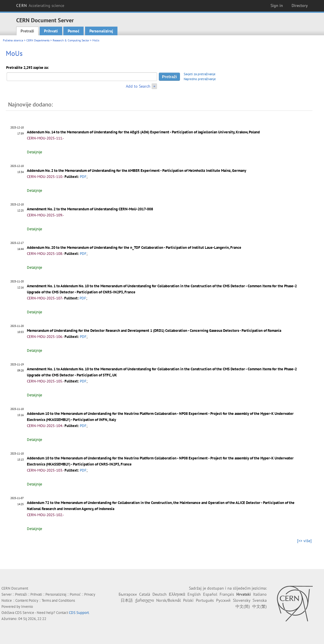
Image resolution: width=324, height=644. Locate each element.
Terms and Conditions (58, 600)
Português (205, 600)
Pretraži (27, 31)
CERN (40, 5)
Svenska (260, 600)
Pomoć (73, 31)
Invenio (27, 607)
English (194, 594)
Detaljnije (35, 152)
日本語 (127, 600)
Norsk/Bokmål (169, 600)
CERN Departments (38, 40)
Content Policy (27, 600)
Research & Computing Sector (71, 40)
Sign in (277, 5)
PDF (83, 177)
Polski (188, 600)
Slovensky (242, 600)
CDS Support (79, 613)
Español (210, 594)
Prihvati (51, 31)
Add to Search (138, 86)
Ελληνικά (177, 594)
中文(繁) (259, 606)
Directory (300, 5)
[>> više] (304, 541)
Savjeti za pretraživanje (200, 74)
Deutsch (160, 594)
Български (128, 594)
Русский (223, 600)
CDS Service (25, 613)
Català (145, 594)
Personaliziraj (101, 31)
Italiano (260, 594)
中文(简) (243, 606)
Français (227, 594)
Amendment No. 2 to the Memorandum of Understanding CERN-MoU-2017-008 (90, 209)
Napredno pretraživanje (200, 79)
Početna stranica (13, 40)
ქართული (144, 600)
